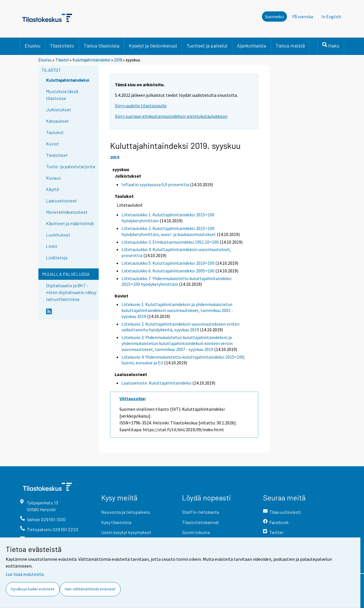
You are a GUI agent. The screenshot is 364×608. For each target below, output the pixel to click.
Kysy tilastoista (116, 522)
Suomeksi (274, 17)
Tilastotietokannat (200, 522)
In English (331, 17)
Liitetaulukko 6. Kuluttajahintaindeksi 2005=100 (168, 271)
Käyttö (53, 189)
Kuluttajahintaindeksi (91, 60)
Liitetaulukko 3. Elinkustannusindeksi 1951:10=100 (170, 242)
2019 (118, 60)
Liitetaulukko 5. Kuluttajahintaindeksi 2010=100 (168, 263)
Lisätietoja (57, 257)
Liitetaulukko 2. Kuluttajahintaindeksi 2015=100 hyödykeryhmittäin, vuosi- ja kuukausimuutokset (169, 231)
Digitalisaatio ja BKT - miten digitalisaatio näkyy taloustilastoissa (71, 292)
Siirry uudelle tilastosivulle (141, 106)
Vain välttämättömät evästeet (90, 589)
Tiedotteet (57, 155)
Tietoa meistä (290, 46)
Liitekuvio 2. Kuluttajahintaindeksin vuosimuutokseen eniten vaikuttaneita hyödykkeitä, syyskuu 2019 (180, 327)
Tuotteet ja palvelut (207, 46)
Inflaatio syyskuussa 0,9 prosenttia (155, 184)
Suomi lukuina (196, 532)
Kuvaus (53, 178)
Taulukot (55, 132)
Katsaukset (57, 121)
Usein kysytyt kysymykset (126, 532)
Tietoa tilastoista (102, 46)
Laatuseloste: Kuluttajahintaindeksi (156, 383)
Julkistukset (59, 109)
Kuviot (53, 144)
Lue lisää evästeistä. (25, 574)
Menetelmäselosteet (67, 212)
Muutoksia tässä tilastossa (62, 95)
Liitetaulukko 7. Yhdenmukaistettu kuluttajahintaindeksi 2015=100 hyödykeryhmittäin (176, 281)
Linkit (52, 246)
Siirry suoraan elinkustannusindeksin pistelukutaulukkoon (171, 116)
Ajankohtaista (252, 46)
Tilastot (62, 60)
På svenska (303, 17)
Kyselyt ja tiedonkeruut (153, 46)
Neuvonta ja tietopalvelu (126, 512)
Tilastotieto (62, 46)
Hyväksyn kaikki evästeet (33, 589)
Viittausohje (132, 399)
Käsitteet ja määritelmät (70, 223)
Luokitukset (58, 235)
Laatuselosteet (61, 201)
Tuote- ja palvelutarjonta (71, 166)
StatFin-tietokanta (200, 512)
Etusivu (33, 46)
